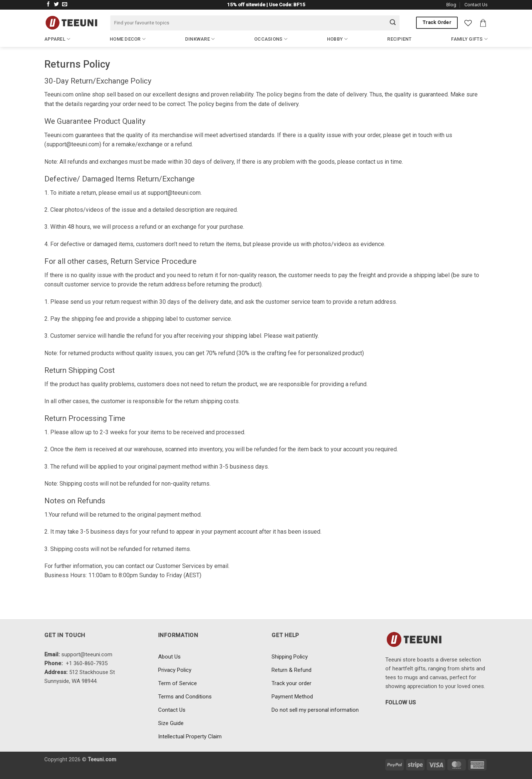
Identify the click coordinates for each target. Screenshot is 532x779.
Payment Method (292, 697)
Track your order (291, 683)
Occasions (271, 39)
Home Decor (128, 39)
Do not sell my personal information (315, 710)
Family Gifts (469, 39)
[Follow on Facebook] (48, 5)
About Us (169, 657)
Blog (451, 5)
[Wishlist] (468, 23)
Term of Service (178, 683)
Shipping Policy (290, 657)
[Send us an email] (65, 5)
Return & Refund (291, 670)
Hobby (337, 39)
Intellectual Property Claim (190, 737)
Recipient (399, 39)
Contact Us (476, 5)
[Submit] (393, 23)
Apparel (57, 39)
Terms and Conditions (185, 697)
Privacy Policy (175, 670)
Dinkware (200, 39)
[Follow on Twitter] (57, 5)
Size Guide (171, 723)
